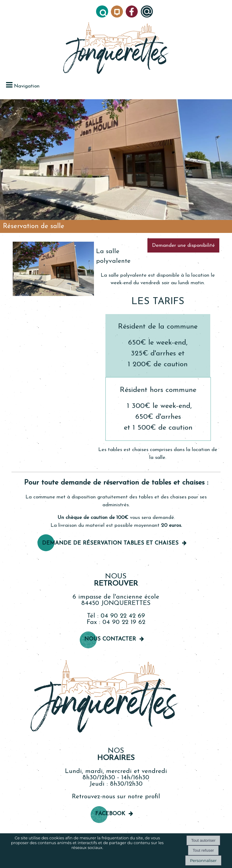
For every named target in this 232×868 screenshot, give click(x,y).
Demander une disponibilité (183, 245)
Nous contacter (110, 639)
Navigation (27, 86)
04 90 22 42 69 (123, 616)
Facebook (110, 814)
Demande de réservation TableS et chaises (110, 543)
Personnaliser (203, 860)
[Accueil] (116, 49)
